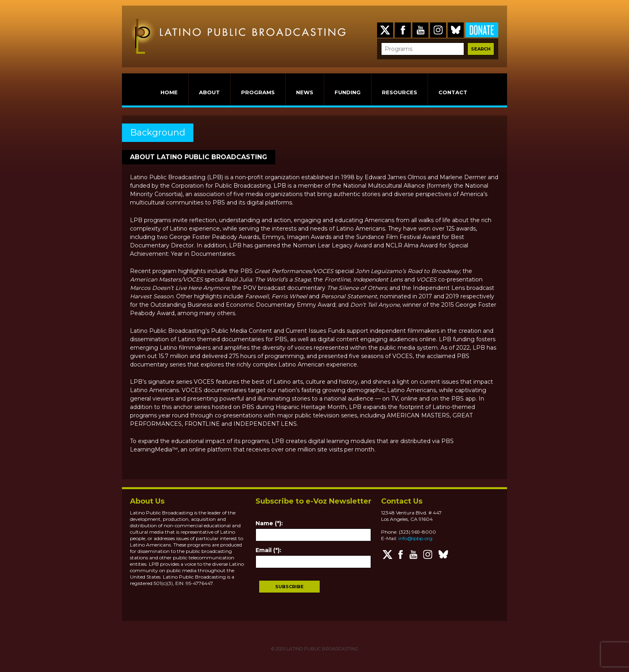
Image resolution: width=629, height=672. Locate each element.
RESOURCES (400, 92)
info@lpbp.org (415, 538)
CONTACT (453, 92)
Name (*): (269, 523)
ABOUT (209, 92)
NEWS (305, 92)
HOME (169, 92)
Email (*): (268, 550)
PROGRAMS (258, 92)
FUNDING (348, 92)
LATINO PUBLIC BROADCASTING (322, 649)
